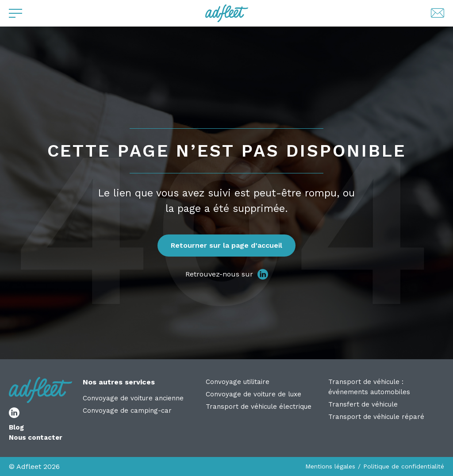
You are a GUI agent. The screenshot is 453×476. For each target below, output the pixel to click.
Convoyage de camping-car (127, 411)
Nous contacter (36, 438)
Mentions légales (330, 466)
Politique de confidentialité (404, 466)
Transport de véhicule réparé (376, 417)
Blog (16, 427)
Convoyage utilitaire (238, 382)
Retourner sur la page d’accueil (226, 245)
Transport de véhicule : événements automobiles (369, 387)
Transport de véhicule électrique (259, 407)
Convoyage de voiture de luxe (253, 394)
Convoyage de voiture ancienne (133, 398)
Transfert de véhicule (363, 404)
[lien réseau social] (263, 274)
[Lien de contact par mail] (438, 13)
